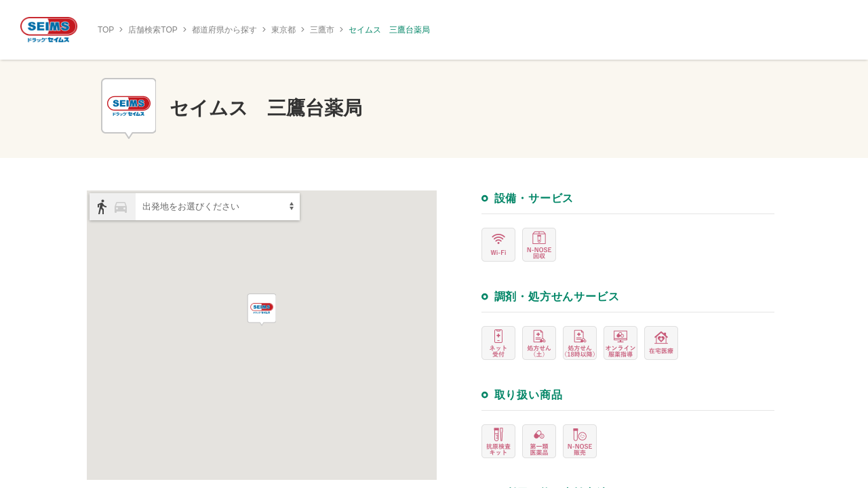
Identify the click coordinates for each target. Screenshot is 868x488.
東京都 (283, 30)
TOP (106, 30)
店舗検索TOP (153, 30)
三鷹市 (322, 30)
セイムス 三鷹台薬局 (389, 30)
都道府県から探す (224, 30)
